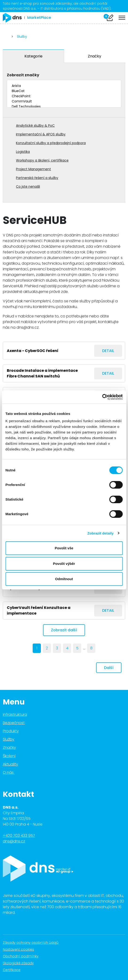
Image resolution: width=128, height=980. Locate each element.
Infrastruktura (15, 715)
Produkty (11, 731)
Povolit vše (64, 548)
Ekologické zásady (21, 963)
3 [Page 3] (57, 648)
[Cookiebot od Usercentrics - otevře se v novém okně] (102, 397)
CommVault (64, 101)
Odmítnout (64, 579)
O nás (12, 772)
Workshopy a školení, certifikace (42, 160)
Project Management (33, 169)
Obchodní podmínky (23, 956)
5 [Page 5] (77, 648)
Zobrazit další (64, 630)
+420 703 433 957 (19, 836)
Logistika (23, 152)
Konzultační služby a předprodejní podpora (51, 143)
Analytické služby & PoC (35, 126)
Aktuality (10, 764)
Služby (22, 36)
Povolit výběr (64, 564)
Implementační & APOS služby (41, 134)
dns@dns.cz (14, 841)
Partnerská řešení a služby (37, 178)
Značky (95, 56)
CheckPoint (64, 96)
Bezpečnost (14, 723)
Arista (64, 86)
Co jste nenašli (28, 186)
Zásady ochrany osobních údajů (33, 943)
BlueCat (64, 91)
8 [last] (91, 648)
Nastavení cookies (18, 949)
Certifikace (14, 970)
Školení (9, 756)
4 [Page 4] (67, 648)
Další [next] (109, 668)
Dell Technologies (64, 107)
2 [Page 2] (47, 648)
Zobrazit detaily (101, 533)
